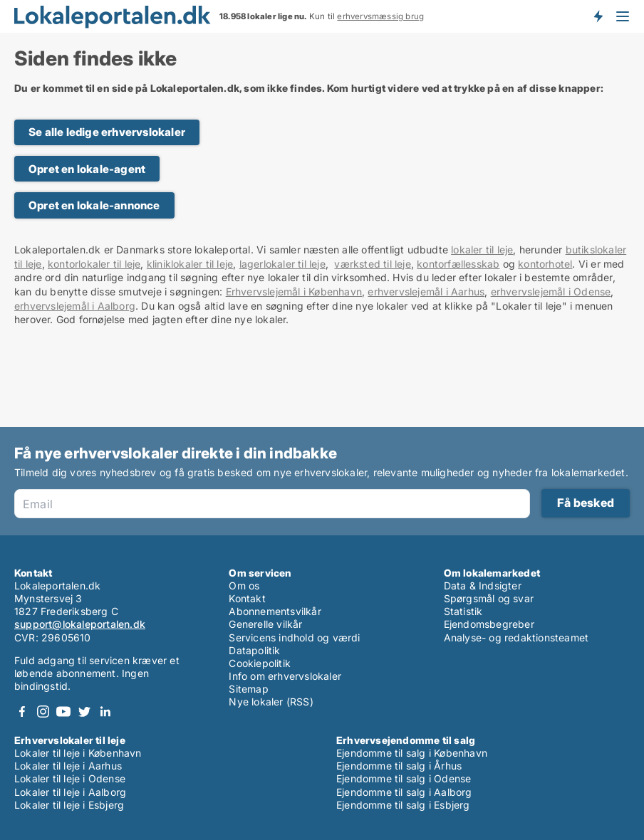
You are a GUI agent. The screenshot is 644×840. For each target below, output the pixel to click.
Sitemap (248, 689)
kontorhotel (545, 264)
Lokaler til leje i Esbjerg (69, 805)
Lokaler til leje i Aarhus (68, 766)
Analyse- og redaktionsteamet (516, 637)
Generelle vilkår (265, 624)
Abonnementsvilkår (275, 611)
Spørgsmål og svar (489, 598)
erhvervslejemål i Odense (551, 292)
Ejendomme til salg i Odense (404, 778)
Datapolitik (254, 650)
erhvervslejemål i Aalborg (75, 306)
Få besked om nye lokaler (598, 16)
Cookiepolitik (260, 663)
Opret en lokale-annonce (94, 205)
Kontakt (247, 598)
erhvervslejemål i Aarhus (426, 292)
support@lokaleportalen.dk (80, 624)
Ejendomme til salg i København (412, 753)
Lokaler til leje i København (78, 753)
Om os (244, 586)
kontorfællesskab (458, 264)
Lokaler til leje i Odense (70, 778)
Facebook (22, 712)
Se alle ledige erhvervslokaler (107, 132)
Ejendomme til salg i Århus (399, 766)
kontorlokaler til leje (94, 264)
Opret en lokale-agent (87, 169)
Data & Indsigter (483, 586)
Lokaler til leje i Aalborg (70, 792)
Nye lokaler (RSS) (271, 702)
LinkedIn (105, 712)
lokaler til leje (482, 250)
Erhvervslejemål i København (294, 292)
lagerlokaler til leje (282, 264)
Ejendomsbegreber (489, 624)
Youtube (63, 712)
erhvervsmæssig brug (380, 16)
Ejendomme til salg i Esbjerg (403, 805)
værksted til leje (372, 264)
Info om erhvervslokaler (285, 676)
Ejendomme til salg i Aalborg (404, 792)
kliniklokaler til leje (190, 264)
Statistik (463, 611)
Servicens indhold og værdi (294, 637)
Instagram (43, 712)
